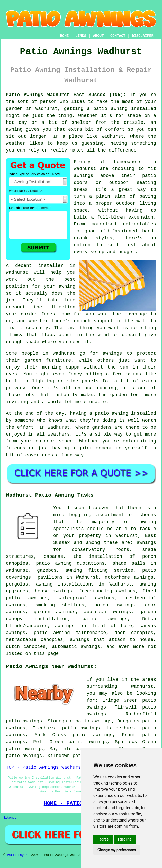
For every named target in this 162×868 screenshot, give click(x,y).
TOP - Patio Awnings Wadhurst (45, 767)
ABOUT (98, 36)
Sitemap (10, 818)
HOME (65, 36)
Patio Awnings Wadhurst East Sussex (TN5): (66, 95)
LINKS (81, 36)
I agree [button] (103, 839)
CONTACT (118, 36)
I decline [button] (125, 839)
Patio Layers (18, 855)
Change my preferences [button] (117, 850)
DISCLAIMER (143, 36)
